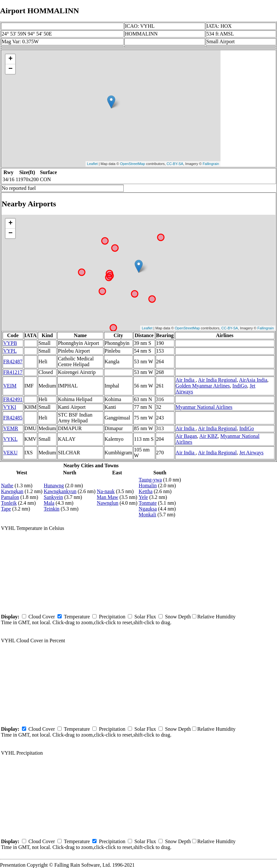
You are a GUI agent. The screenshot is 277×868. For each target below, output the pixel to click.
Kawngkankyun (60, 491)
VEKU (10, 453)
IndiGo (240, 386)
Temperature (77, 617)
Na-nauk (106, 491)
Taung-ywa (150, 480)
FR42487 (13, 362)
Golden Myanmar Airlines (203, 386)
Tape (6, 509)
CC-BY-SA (175, 164)
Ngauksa (148, 509)
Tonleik (9, 503)
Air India (186, 380)
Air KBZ (208, 436)
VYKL (10, 439)
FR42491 (13, 399)
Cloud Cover (42, 617)
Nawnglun (108, 503)
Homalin (148, 486)
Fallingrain (211, 164)
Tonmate (148, 503)
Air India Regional (217, 380)
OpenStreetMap (133, 164)
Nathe (7, 486)
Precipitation (112, 617)
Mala (49, 503)
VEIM (10, 386)
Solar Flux (145, 617)
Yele (144, 497)
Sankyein (53, 497)
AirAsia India (253, 380)
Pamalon (10, 497)
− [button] (10, 69)
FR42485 (13, 418)
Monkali (148, 515)
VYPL (10, 351)
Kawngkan (12, 491)
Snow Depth (178, 617)
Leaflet (92, 164)
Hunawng (54, 486)
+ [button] (10, 59)
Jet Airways (251, 453)
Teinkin (51, 509)
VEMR (11, 428)
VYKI (10, 407)
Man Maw (108, 497)
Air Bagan (186, 436)
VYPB (10, 343)
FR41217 (13, 372)
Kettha (146, 491)
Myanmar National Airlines (204, 407)
